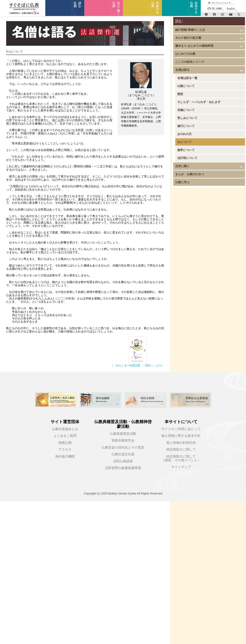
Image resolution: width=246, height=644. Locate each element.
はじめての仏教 (185, 54)
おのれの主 (184, 134)
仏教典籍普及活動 (123, 434)
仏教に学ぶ (182, 182)
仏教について (186, 86)
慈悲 (180, 94)
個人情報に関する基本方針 (181, 436)
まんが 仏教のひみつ (190, 174)
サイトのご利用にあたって (181, 429)
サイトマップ (181, 467)
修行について (186, 126)
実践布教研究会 (123, 440)
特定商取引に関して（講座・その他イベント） (181, 458)
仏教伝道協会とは (65, 429)
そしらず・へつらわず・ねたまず (199, 102)
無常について (186, 150)
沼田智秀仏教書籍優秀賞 (123, 468)
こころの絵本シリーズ (190, 62)
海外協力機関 (65, 456)
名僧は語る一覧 (187, 78)
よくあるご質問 (65, 436)
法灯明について (187, 158)
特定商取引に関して (181, 449)
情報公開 (65, 443)
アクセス (65, 449)
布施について (186, 110)
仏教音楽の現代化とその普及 (123, 447)
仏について (184, 142)
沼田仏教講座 (123, 461)
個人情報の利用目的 (181, 443)
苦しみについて (187, 118)
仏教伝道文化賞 (123, 454)
